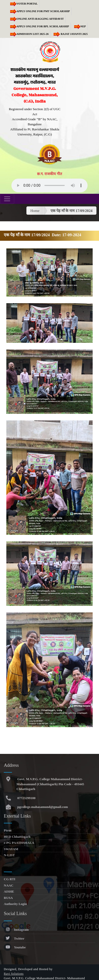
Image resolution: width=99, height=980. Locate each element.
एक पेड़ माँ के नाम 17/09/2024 (71, 211)
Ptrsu (8, 830)
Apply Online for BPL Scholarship (39, 26)
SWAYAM (11, 849)
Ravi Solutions (14, 974)
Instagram (16, 930)
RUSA (8, 898)
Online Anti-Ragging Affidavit (36, 19)
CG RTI (10, 879)
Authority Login (15, 904)
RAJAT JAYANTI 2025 (70, 34)
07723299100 (26, 798)
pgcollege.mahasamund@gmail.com (42, 807)
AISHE (9, 891)
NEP (79, 26)
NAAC (9, 885)
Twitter (14, 938)
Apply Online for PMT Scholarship (39, 11)
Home (35, 211)
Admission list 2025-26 (29, 34)
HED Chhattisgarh (17, 837)
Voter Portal (23, 4)
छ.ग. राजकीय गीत (49, 174)
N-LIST (9, 855)
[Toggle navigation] (7, 199)
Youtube (15, 947)
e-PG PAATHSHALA (19, 843)
